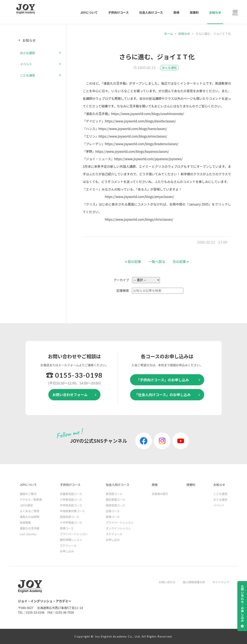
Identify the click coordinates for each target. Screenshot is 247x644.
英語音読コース (69, 517)
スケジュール (68, 545)
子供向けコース (118, 12)
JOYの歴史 (26, 505)
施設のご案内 (28, 494)
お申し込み (67, 551)
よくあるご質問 (30, 511)
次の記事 (181, 262)
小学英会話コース (71, 499)
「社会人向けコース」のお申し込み (163, 394)
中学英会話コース (71, 505)
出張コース (113, 511)
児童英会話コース (71, 494)
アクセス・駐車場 (31, 499)
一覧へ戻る (157, 262)
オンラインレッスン (118, 528)
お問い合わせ (167, 582)
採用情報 (25, 522)
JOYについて (89, 12)
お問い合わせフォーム (70, 394)
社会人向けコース (151, 12)
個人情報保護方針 (194, 582)
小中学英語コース (71, 522)
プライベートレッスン (74, 534)
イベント (26, 64)
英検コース (67, 528)
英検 (176, 12)
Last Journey (28, 534)
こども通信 (28, 75)
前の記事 (133, 262)
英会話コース (114, 494)
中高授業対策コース (72, 511)
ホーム (168, 34)
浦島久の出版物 (30, 517)
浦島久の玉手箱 (30, 528)
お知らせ (215, 12)
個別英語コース (115, 499)
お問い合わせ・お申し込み (242, 603)
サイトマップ (221, 582)
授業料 (194, 12)
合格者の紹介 (160, 494)
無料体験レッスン (71, 540)
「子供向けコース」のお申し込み (163, 380)
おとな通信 (169, 68)
